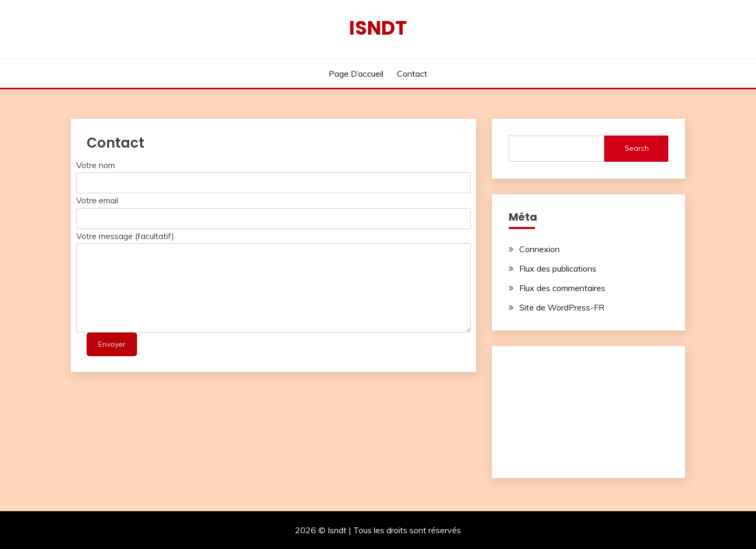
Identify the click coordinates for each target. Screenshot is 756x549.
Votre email (97, 200)
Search (637, 148)
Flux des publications (558, 268)
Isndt (378, 28)
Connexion (539, 249)
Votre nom (96, 165)
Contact (412, 74)
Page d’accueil (356, 74)
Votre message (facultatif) (125, 236)
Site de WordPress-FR (562, 307)
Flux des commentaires (562, 288)
